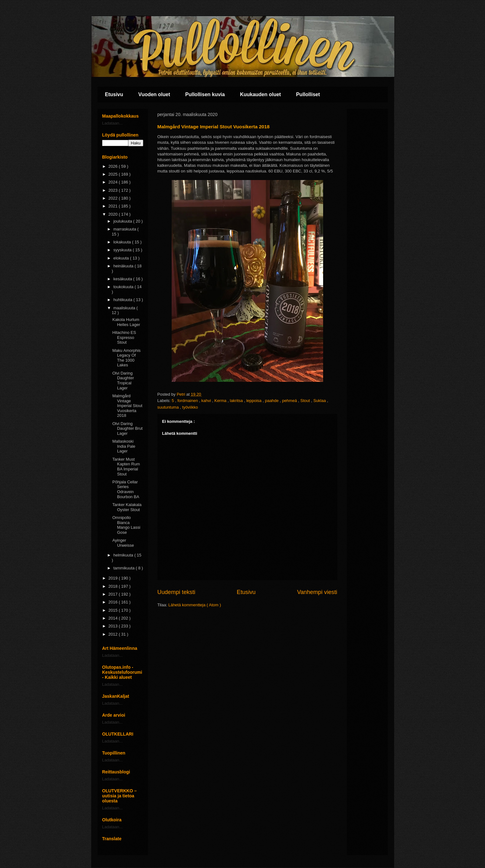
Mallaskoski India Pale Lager (124, 446)
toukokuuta (124, 287)
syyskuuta (123, 250)
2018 (114, 586)
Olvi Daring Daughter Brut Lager (127, 428)
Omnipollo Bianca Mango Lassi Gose (126, 525)
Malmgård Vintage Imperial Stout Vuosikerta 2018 (127, 406)
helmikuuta (124, 555)
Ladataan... (112, 123)
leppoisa (254, 401)
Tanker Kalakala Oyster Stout (127, 507)
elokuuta (122, 258)
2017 (114, 594)
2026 (114, 166)
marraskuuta (125, 229)
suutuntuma (169, 407)
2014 (114, 618)
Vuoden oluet (154, 94)
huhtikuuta (123, 300)
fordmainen (188, 401)
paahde (272, 401)
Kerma (221, 401)
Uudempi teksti (176, 592)
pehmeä (290, 401)
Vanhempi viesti (317, 592)
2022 (114, 198)
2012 (114, 634)
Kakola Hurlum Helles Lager (126, 322)
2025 (114, 174)
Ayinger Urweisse (123, 543)
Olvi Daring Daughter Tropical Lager (123, 381)
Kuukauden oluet (260, 94)
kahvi (207, 401)
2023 (114, 190)
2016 (114, 602)
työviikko (190, 407)
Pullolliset (308, 94)
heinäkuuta (124, 266)
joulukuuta (123, 221)
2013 (114, 626)
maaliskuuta (125, 308)
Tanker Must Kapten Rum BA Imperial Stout (126, 467)
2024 (114, 182)
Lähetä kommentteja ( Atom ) (195, 605)
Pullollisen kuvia (205, 94)
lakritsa (237, 401)
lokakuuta (123, 242)
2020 (114, 214)
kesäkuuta (123, 279)
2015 (114, 610)
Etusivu (114, 94)
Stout (306, 401)
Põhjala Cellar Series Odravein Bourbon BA (126, 489)
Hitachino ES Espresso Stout (124, 337)
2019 (114, 578)
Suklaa (320, 401)
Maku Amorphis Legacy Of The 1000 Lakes (127, 358)
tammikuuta (124, 568)
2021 (114, 206)
